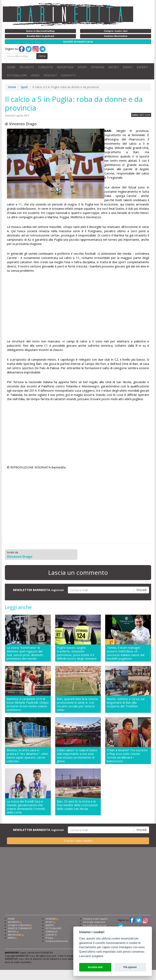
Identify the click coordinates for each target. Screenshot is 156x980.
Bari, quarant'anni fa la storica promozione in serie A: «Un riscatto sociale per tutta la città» (77, 704)
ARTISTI (114, 67)
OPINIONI (98, 67)
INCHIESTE (27, 67)
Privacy (49, 938)
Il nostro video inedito (78, 841)
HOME (11, 67)
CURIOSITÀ (45, 67)
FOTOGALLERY (17, 75)
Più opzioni (130, 967)
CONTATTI (68, 75)
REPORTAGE (65, 67)
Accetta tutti (95, 967)
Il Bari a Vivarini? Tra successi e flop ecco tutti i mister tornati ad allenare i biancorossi (127, 756)
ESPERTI (142, 67)
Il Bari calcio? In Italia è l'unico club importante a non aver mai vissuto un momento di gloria (77, 756)
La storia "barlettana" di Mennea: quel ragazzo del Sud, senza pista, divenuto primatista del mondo (25, 653)
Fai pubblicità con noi (95, 925)
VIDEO (35, 75)
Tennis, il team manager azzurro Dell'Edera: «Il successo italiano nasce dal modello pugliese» (126, 653)
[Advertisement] (78, 307)
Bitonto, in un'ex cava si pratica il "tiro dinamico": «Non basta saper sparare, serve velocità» (27, 756)
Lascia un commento (78, 572)
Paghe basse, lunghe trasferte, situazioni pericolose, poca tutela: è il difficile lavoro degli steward (77, 653)
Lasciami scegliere (91, 956)
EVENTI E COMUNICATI (20, 928)
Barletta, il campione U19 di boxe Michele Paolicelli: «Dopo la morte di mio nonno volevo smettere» (28, 704)
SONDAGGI (51, 931)
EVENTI (128, 67)
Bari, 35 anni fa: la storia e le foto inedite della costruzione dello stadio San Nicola (77, 805)
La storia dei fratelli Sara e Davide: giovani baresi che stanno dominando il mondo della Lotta (26, 807)
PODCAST (50, 75)
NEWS (11, 938)
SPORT (82, 67)
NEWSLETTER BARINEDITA (38, 590)
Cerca (42, 56)
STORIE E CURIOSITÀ (19, 925)
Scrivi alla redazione (94, 922)
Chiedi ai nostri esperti (95, 919)
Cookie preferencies (57, 941)
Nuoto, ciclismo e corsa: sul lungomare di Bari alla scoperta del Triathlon (126, 703)
